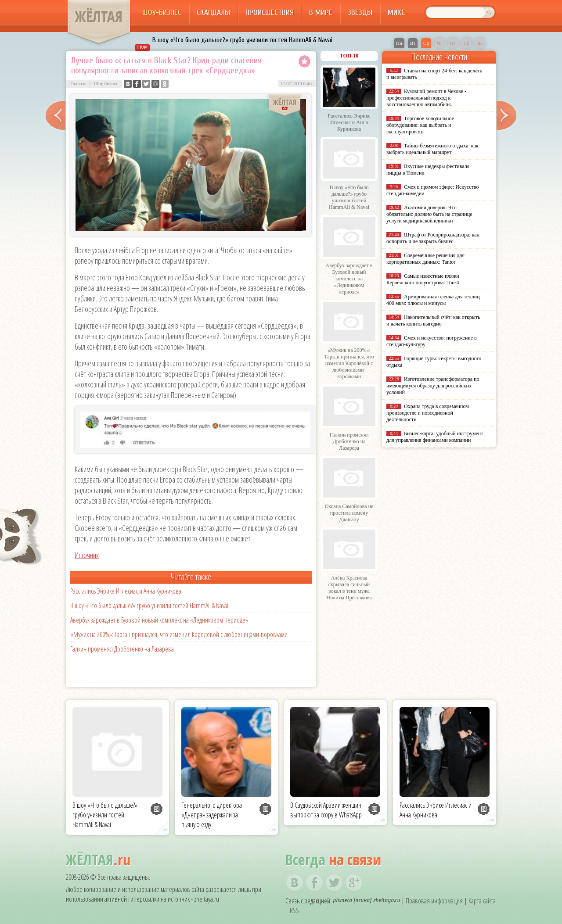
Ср (426, 43)
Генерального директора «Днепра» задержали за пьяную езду (212, 815)
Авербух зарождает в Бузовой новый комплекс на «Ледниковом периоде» (159, 620)
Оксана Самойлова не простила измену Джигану (349, 513)
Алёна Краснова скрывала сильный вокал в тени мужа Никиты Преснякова (349, 588)
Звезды (360, 13)
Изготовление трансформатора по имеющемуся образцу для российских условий (433, 386)
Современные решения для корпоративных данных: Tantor (425, 259)
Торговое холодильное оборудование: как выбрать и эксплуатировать (420, 125)
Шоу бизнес (106, 83)
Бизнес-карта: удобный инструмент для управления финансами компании (435, 437)
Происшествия (270, 13)
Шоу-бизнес (162, 13)
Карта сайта (482, 901)
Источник (87, 555)
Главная (78, 83)
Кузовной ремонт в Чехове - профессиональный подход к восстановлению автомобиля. (426, 98)
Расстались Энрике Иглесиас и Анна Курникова (126, 591)
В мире (321, 13)
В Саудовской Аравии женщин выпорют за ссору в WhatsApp (326, 810)
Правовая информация (434, 901)
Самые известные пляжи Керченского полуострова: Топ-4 (423, 279)
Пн (399, 43)
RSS (294, 910)
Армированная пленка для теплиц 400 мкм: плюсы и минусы (433, 300)
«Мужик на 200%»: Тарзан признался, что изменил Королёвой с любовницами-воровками (179, 634)
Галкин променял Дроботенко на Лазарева (122, 649)
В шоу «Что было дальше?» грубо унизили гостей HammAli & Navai (242, 40)
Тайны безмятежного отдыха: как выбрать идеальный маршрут (432, 149)
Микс (396, 13)
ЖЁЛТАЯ (99, 17)
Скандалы (213, 13)
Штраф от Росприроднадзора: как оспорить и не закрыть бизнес (433, 238)
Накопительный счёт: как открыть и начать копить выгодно (433, 321)
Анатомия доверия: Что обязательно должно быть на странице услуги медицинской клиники (429, 214)
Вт (413, 43)
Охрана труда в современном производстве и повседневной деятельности (428, 413)
